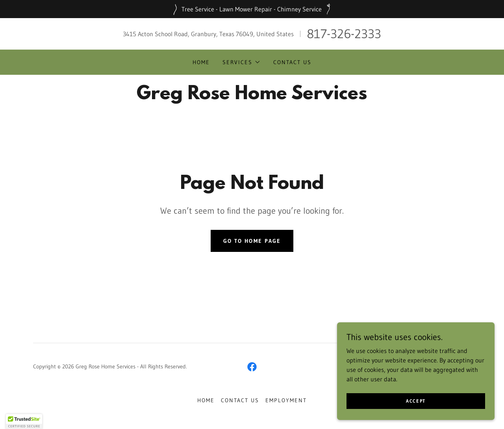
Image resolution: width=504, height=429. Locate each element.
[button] (241, 62)
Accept (416, 401)
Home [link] (201, 62)
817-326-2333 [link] (344, 34)
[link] (252, 97)
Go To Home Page (252, 241)
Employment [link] (286, 400)
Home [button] (206, 400)
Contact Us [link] (292, 62)
